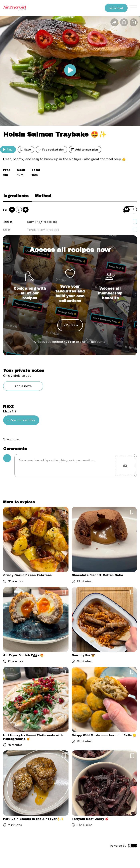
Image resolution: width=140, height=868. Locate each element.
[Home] (15, 8)
